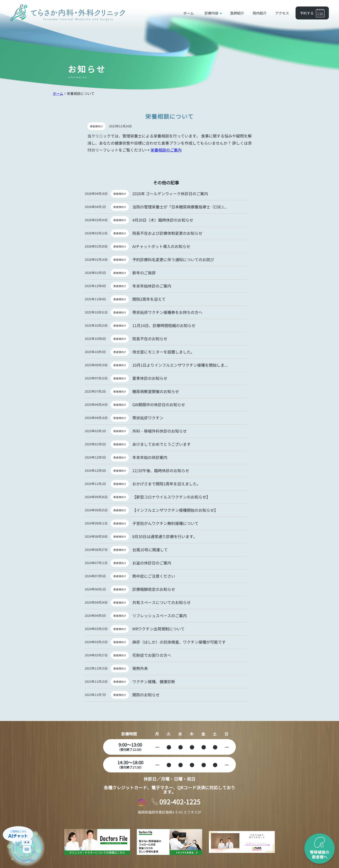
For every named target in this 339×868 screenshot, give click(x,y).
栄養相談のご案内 (166, 150)
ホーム (58, 93)
